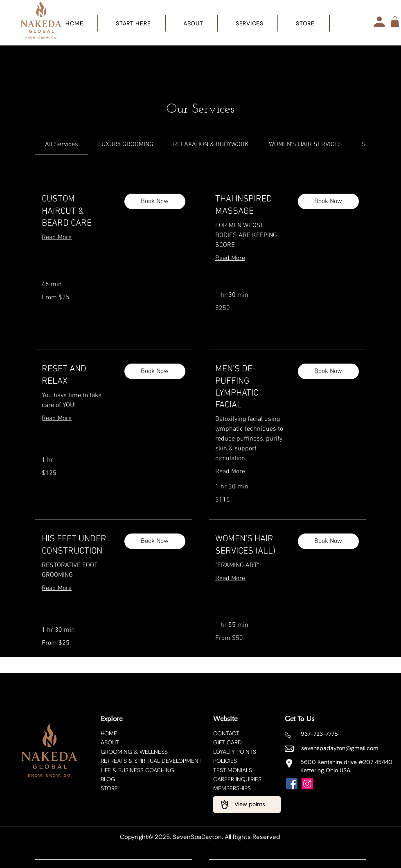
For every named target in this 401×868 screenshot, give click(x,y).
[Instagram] (307, 784)
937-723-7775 (319, 734)
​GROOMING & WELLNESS (134, 752)
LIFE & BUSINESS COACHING (137, 770)
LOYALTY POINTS (235, 752)
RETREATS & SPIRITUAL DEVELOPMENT (151, 761)
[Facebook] (292, 784)
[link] (62, 145)
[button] (250, 23)
